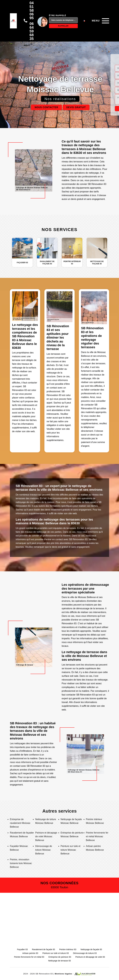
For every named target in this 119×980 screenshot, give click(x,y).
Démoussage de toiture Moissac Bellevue (44, 850)
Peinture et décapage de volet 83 (90, 957)
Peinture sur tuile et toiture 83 (56, 953)
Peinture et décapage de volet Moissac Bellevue (46, 836)
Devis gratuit (76, 107)
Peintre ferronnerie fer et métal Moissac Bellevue (97, 836)
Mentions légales (63, 974)
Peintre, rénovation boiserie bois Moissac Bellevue (21, 863)
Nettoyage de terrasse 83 (59, 961)
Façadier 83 (22, 949)
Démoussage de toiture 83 (85, 953)
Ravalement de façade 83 (44, 949)
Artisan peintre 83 (30, 953)
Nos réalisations (60, 99)
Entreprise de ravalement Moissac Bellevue (20, 823)
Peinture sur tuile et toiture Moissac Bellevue (71, 850)
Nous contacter (46, 107)
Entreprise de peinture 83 (60, 957)
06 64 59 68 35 (32, 31)
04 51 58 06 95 (32, 10)
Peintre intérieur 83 (68, 949)
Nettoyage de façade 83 (91, 949)
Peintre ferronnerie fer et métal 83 (29, 957)
